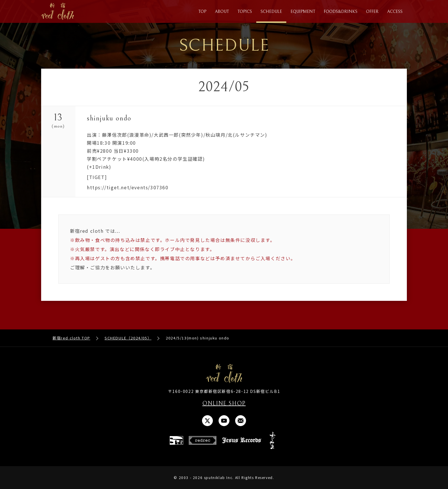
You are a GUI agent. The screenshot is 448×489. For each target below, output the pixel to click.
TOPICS (245, 12)
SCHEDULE (271, 12)
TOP (202, 12)
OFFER (372, 12)
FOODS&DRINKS (341, 12)
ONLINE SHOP (224, 404)
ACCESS (395, 12)
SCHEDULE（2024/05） (128, 338)
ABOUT (222, 12)
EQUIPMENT (303, 12)
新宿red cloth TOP (71, 338)
